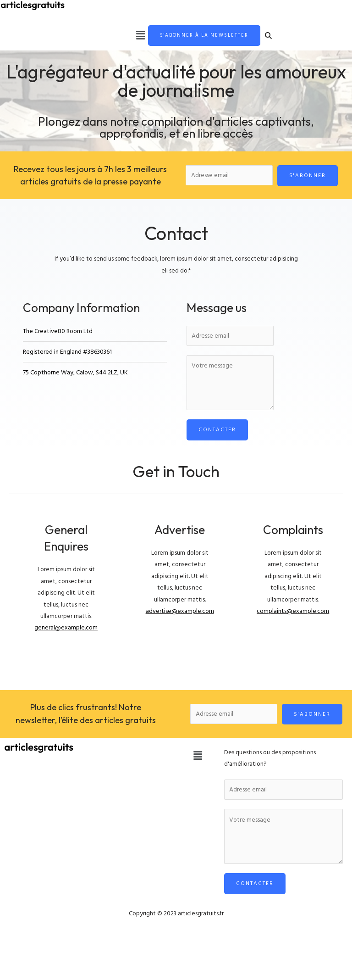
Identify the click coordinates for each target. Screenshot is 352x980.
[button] (132, 36)
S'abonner (308, 176)
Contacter (217, 430)
